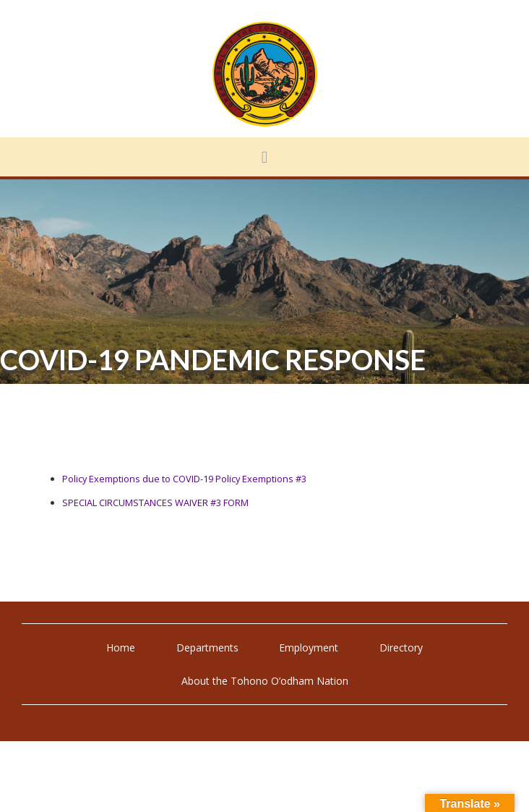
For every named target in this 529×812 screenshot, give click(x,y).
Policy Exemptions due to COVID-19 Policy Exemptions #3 (184, 479)
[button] (264, 157)
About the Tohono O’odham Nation (265, 681)
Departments (207, 648)
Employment (309, 648)
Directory (401, 648)
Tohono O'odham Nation (264, 74)
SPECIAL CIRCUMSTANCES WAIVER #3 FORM (155, 503)
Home (121, 648)
